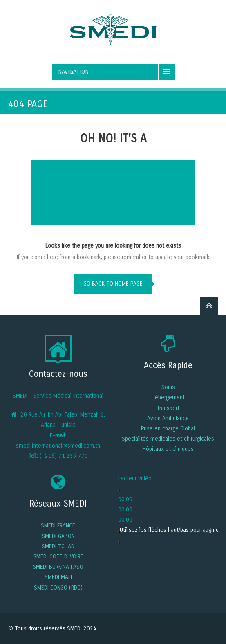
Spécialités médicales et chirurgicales (168, 439)
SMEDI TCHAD (58, 546)
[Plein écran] (119, 542)
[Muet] (119, 532)
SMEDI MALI (58, 577)
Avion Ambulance (168, 418)
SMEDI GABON (58, 536)
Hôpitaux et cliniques (168, 449)
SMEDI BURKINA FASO (58, 567)
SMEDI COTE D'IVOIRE (58, 557)
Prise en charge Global (168, 429)
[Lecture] (119, 491)
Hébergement (168, 397)
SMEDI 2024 (82, 629)
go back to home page (113, 284)
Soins (168, 387)
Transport (168, 408)
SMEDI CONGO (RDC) (58, 588)
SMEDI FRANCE (58, 526)
